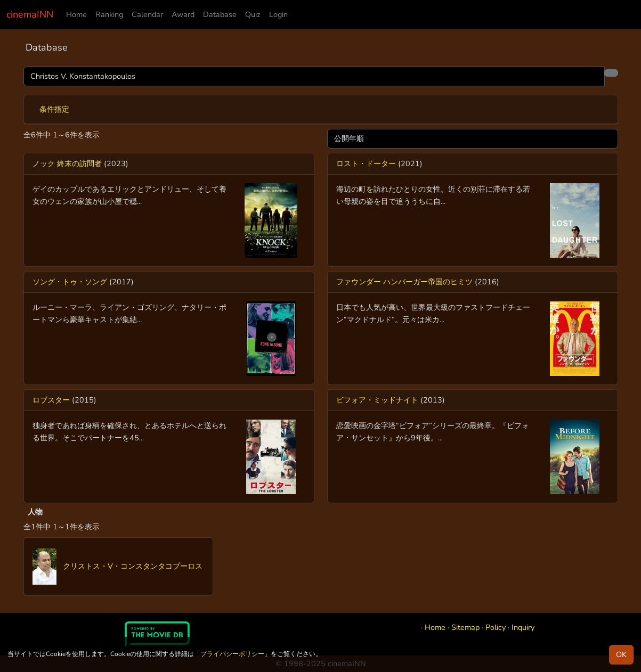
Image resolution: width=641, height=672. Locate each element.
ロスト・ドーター (366, 163)
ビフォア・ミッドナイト (377, 400)
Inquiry (523, 627)
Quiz (253, 14)
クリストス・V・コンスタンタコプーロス (117, 566)
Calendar (147, 14)
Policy (496, 627)
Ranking (109, 14)
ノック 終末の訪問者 (67, 163)
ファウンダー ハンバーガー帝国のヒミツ (404, 282)
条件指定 (54, 109)
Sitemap (465, 627)
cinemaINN (30, 14)
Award (183, 14)
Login (278, 14)
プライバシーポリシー (232, 654)
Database (220, 14)
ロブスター (51, 400)
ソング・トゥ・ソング (70, 282)
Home (76, 14)
